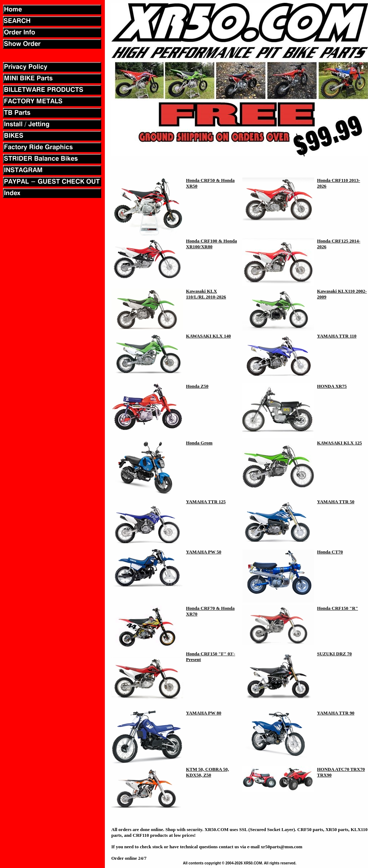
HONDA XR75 (332, 386)
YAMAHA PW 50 (204, 552)
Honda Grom (199, 443)
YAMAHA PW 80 (204, 713)
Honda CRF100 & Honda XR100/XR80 (211, 244)
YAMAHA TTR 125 (206, 502)
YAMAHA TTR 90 (336, 713)
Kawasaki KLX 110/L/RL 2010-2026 (206, 294)
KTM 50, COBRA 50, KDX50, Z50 (208, 772)
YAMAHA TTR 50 (336, 502)
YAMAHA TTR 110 (337, 336)
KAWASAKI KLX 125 (339, 443)
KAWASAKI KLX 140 (208, 336)
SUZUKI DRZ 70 (334, 654)
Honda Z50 (197, 386)
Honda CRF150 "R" (337, 608)
